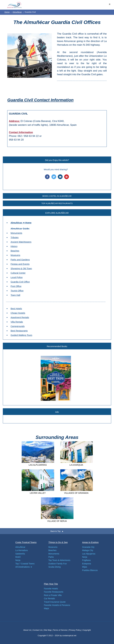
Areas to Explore (90, 542)
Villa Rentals (17, 322)
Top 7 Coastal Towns (25, 564)
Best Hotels (16, 308)
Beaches (15, 251)
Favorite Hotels (51, 589)
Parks (51, 557)
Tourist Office (17, 291)
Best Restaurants (19, 331)
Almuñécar (17, 12)
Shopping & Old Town (21, 268)
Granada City (88, 547)
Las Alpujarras (89, 554)
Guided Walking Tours (21, 335)
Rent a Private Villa (53, 595)
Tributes (15, 237)
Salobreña (20, 554)
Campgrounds (18, 326)
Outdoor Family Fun (58, 564)
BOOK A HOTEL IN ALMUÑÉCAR (57, 196)
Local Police (17, 277)
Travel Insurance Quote (55, 602)
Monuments (16, 233)
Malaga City (88, 550)
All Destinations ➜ (24, 567)
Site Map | (48, 630)
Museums (15, 255)
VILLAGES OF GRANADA (76, 493)
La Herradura (22, 550)
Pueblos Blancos (90, 570)
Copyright (87, 630)
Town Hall (15, 295)
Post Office (16, 286)
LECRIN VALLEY (38, 493)
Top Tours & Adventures (59, 560)
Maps (46, 608)
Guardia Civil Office (20, 282)
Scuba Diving (55, 567)
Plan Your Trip (51, 584)
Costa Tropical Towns (26, 542)
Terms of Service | (61, 630)
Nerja (18, 560)
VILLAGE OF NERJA (57, 521)
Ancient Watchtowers (21, 242)
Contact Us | (38, 630)
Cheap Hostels (18, 313)
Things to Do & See (58, 542)
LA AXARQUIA (76, 465)
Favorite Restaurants (54, 592)
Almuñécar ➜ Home (21, 223)
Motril (18, 557)
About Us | (28, 630)
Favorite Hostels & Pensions (57, 605)
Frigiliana (86, 560)
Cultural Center (18, 273)
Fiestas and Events (20, 264)
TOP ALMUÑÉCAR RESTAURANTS (57, 203)
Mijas (85, 567)
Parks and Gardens (20, 260)
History (14, 246)
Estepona (87, 564)
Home (7, 12)
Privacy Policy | (75, 630)
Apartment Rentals (20, 317)
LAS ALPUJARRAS (38, 465)
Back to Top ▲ (57, 531)
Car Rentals (49, 598)
